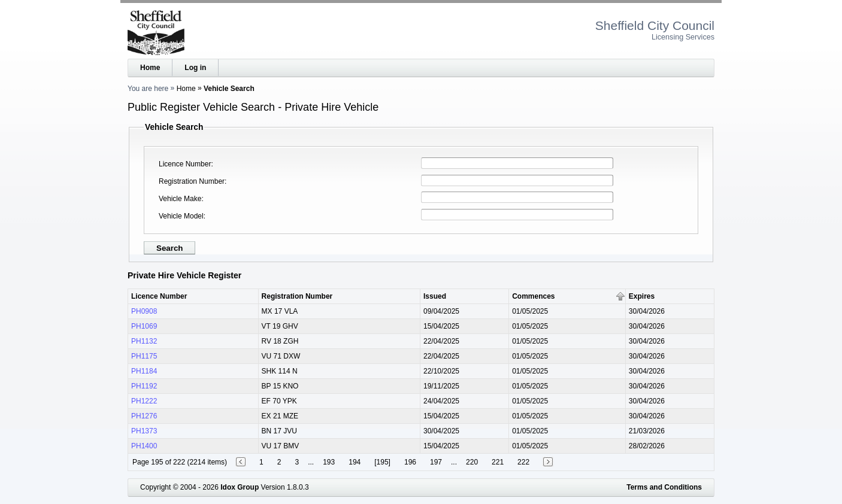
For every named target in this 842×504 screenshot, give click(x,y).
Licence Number (185, 164)
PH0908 (144, 311)
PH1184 (144, 371)
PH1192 (144, 386)
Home (150, 68)
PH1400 (144, 446)
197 (436, 462)
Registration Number (192, 181)
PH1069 (144, 326)
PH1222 (144, 401)
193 (329, 462)
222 (523, 462)
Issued (435, 296)
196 (410, 462)
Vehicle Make (180, 199)
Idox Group (240, 487)
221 (498, 462)
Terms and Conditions (664, 487)
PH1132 (144, 341)
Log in (195, 68)
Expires (642, 296)
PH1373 (144, 431)
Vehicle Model (181, 216)
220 (472, 462)
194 (355, 462)
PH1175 (144, 356)
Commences (533, 296)
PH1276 (144, 416)
